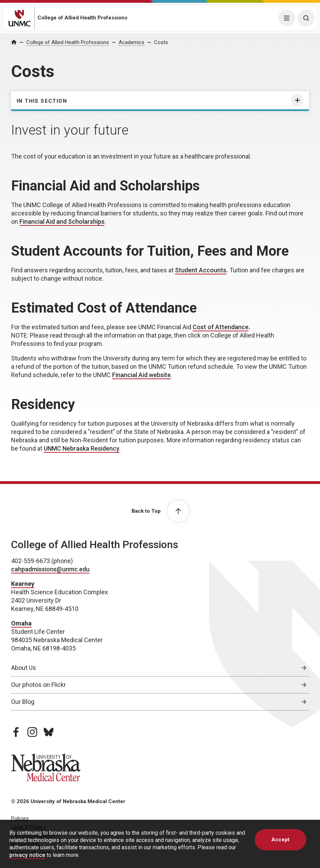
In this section (42, 101)
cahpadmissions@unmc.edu (50, 569)
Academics (132, 42)
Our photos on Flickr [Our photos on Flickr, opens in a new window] (39, 685)
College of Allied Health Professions (82, 18)
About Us (24, 668)
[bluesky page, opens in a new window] (49, 732)
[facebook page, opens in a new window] (16, 732)
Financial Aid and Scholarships (62, 222)
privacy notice (27, 855)
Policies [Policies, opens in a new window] (20, 818)
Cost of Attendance (221, 327)
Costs (161, 42)
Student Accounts (201, 270)
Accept (280, 840)
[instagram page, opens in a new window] (32, 732)
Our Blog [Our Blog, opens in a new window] (23, 702)
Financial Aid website (141, 375)
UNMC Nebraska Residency (82, 448)
